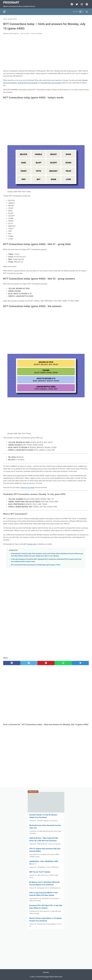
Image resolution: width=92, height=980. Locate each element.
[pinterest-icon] (87, 4)
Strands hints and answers (28, 83)
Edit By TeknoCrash (56, 977)
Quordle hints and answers (51, 83)
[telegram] (80, 663)
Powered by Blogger (42, 977)
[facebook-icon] (72, 4)
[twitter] (29, 663)
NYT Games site (30, 544)
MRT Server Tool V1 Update (40, 872)
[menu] (6, 12)
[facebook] (12, 663)
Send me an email (28, 487)
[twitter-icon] (77, 4)
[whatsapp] (63, 663)
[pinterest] (46, 663)
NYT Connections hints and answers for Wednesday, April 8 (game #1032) (36, 565)
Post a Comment (37, 34)
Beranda (46, 972)
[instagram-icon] (82, 4)
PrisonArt (11, 3)
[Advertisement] (46, 52)
